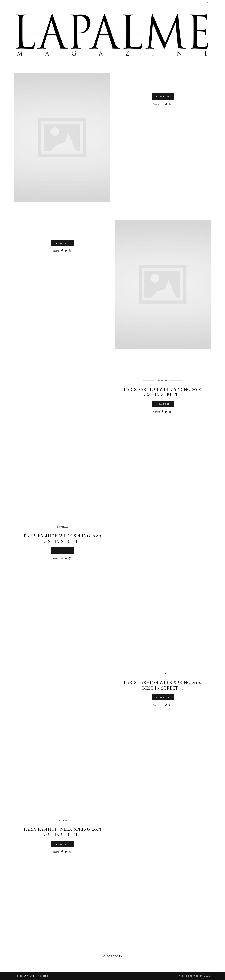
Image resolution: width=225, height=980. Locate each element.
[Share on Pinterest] (170, 104)
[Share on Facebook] (162, 104)
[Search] (208, 3)
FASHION (163, 380)
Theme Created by (195, 976)
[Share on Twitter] (166, 104)
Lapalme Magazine (36, 976)
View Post (163, 96)
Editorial (62, 527)
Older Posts (113, 956)
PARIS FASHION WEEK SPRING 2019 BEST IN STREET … (163, 392)
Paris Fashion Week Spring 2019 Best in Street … (62, 832)
